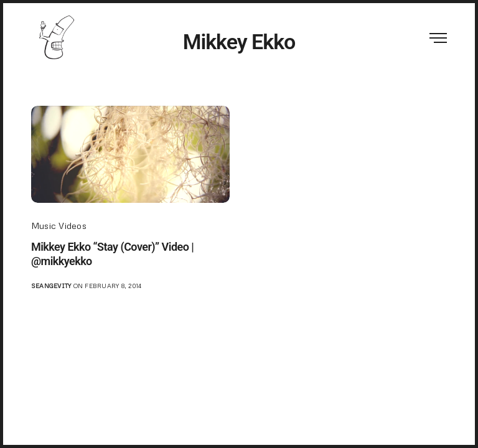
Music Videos (59, 226)
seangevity (51, 286)
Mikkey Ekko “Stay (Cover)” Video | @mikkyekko (112, 254)
